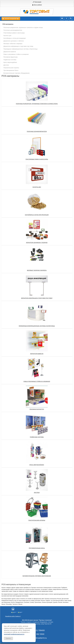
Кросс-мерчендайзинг (10, 62)
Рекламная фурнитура (11, 57)
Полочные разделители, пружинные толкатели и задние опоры (23, 27)
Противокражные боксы (11, 70)
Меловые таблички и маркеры (13, 44)
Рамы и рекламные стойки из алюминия (16, 54)
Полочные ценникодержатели (13, 30)
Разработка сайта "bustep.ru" (13, 616)
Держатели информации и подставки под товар (18, 46)
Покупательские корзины (11, 68)
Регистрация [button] (38, 2)
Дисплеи (6, 65)
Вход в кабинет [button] (38, 5)
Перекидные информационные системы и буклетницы (21, 49)
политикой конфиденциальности (14, 634)
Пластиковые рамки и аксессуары (14, 33)
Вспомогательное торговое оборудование (17, 73)
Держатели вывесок (10, 52)
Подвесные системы (10, 60)
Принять (8, 638)
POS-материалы (8, 24)
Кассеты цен (7, 36)
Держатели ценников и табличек (14, 41)
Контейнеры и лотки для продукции (15, 38)
